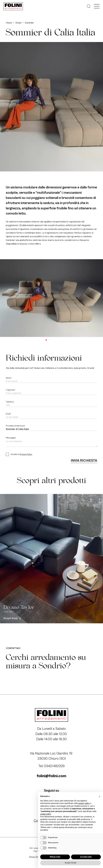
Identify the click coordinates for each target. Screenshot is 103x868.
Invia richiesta (84, 461)
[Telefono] (51, 405)
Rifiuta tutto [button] (55, 857)
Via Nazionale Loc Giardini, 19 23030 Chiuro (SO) (52, 756)
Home (9, 23)
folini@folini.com (51, 776)
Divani (18, 23)
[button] (46, 340)
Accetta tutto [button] (86, 857)
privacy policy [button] (84, 803)
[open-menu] (97, 6)
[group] (51, 298)
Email (9, 414)
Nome (9, 378)
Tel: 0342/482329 (52, 766)
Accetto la (21, 454)
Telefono (10, 402)
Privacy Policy (26, 454)
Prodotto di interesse (15, 426)
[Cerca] (89, 6)
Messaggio (11, 438)
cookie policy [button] (46, 814)
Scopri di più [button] (71, 863)
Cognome (11, 390)
